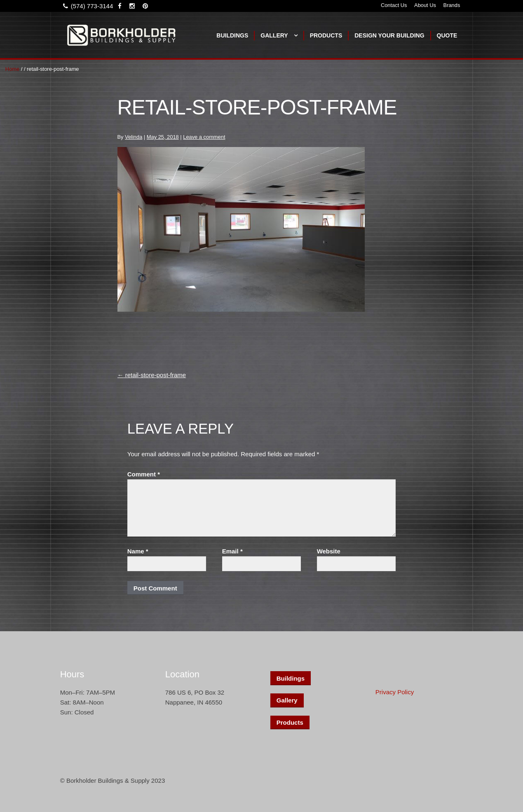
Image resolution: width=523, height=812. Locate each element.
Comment (144, 474)
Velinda (134, 137)
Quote (447, 35)
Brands (452, 5)
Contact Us (394, 5)
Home (12, 69)
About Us (425, 5)
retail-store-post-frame (152, 375)
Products (326, 35)
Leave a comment (204, 137)
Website (329, 551)
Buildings (232, 35)
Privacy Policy (395, 692)
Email (232, 551)
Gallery (274, 35)
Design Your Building (389, 35)
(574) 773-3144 (87, 6)
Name (138, 551)
